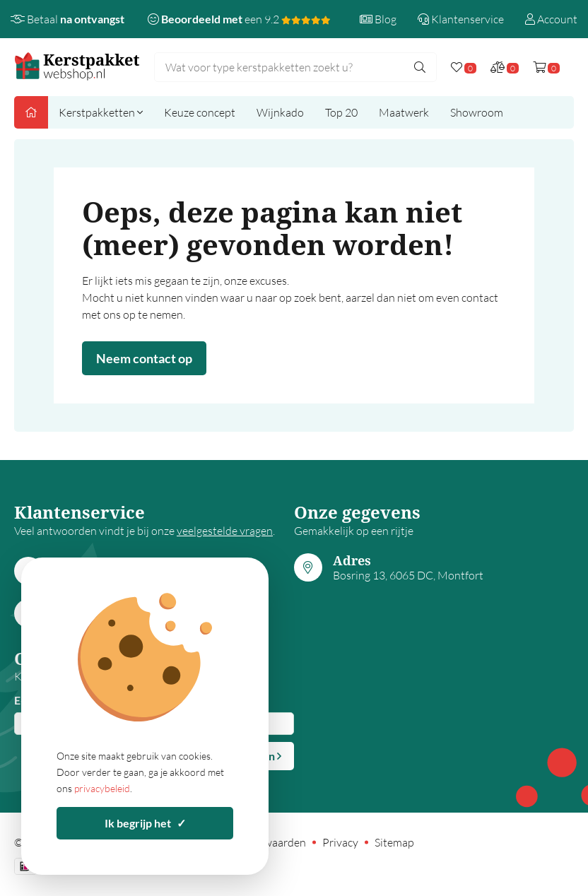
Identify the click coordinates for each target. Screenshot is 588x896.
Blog (378, 19)
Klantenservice (461, 19)
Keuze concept (200, 112)
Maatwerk (404, 112)
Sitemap (394, 842)
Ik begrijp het (145, 823)
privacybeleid (102, 788)
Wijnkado (280, 112)
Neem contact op (144, 358)
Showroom (477, 112)
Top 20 (341, 112)
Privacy (340, 842)
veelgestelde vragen (225, 531)
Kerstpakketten (101, 112)
